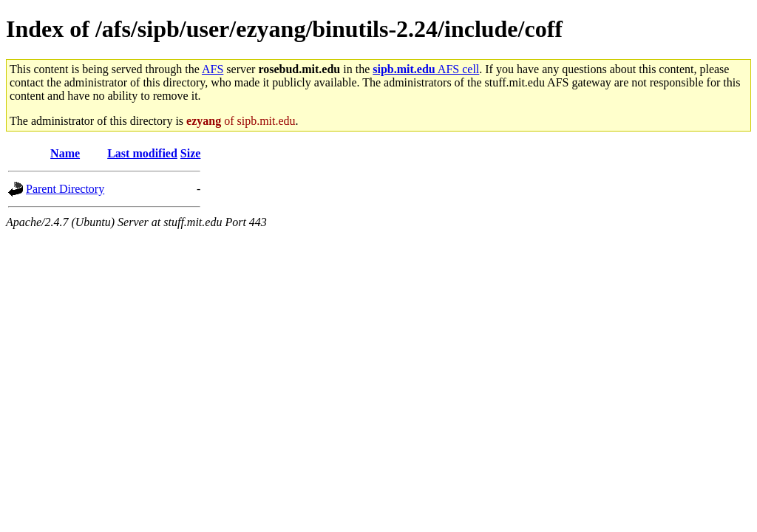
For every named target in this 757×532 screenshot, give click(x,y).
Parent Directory (65, 189)
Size (191, 153)
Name (65, 153)
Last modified (142, 153)
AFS (213, 69)
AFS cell (426, 69)
